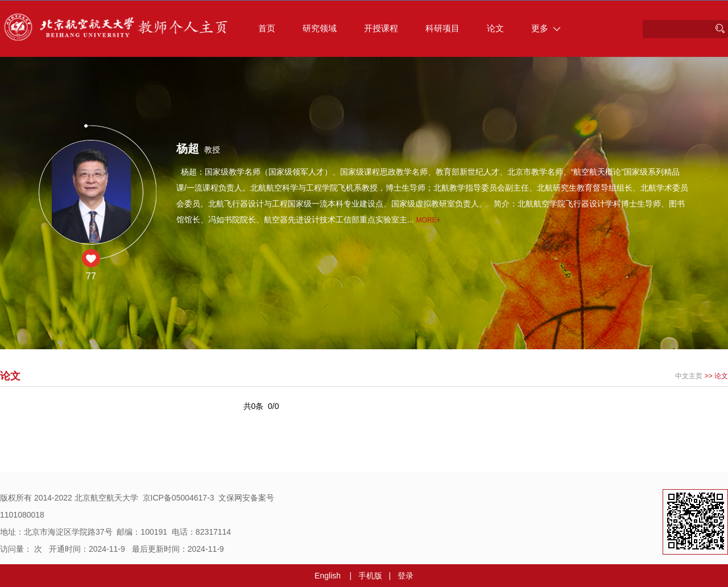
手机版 (370, 576)
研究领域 (320, 28)
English (328, 576)
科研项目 (442, 28)
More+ (429, 220)
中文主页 (689, 376)
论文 (495, 28)
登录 (406, 576)
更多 (546, 28)
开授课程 (381, 28)
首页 (267, 28)
